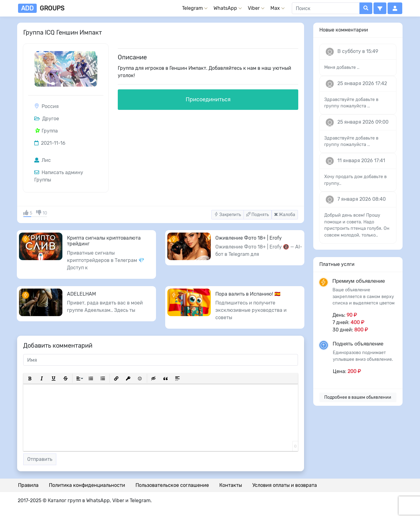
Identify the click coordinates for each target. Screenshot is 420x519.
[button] (380, 8)
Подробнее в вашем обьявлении (358, 397)
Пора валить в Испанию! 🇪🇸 (248, 294)
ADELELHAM (82, 294)
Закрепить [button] (228, 215)
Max (275, 8)
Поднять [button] (258, 215)
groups (41, 8)
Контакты (231, 485)
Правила (28, 485)
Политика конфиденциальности (87, 485)
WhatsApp (225, 8)
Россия (50, 106)
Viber (254, 8)
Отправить (40, 459)
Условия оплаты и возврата (285, 485)
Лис (43, 160)
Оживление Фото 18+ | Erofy (249, 238)
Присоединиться (208, 99)
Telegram (192, 8)
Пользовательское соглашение (172, 485)
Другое (47, 119)
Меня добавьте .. (342, 67)
